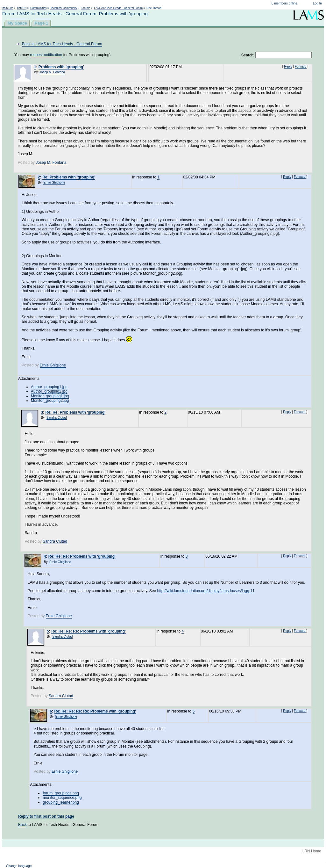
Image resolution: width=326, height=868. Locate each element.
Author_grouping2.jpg (49, 391)
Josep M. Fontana (52, 72)
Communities (38, 8)
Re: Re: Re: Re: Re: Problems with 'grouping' (95, 711)
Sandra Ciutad (57, 418)
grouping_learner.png (61, 802)
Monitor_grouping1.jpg (50, 396)
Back (22, 825)
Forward (301, 66)
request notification (46, 55)
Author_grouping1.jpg (49, 387)
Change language (19, 866)
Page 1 (42, 23)
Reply (288, 66)
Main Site (7, 8)
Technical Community (64, 8)
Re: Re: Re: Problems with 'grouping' (82, 556)
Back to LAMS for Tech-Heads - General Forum (62, 44)
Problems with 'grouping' (61, 67)
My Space (17, 23)
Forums (86, 8)
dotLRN (22, 8)
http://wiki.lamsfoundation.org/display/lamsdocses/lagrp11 (206, 591)
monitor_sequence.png (62, 798)
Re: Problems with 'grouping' (69, 177)
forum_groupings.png (61, 793)
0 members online (284, 3)
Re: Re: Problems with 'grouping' (75, 412)
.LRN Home (311, 851)
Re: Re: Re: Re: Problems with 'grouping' (89, 631)
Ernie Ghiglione (54, 182)
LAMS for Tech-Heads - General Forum (118, 8)
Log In (317, 3)
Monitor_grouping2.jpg (50, 401)
